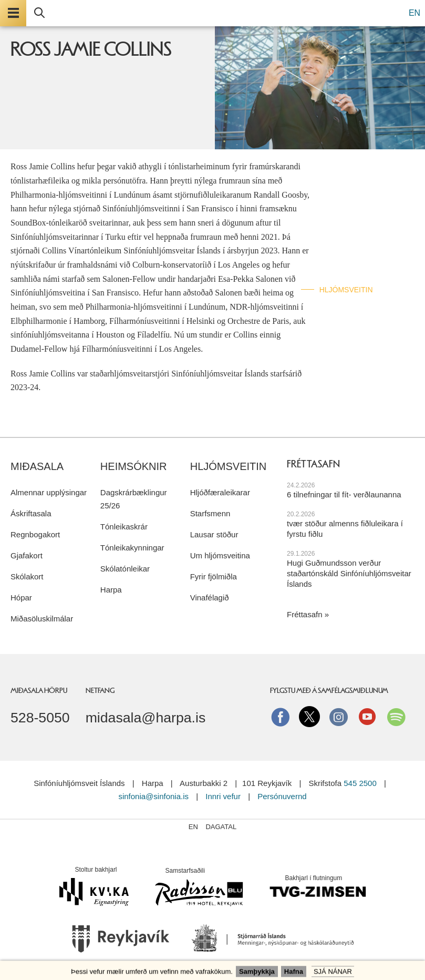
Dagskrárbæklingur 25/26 (134, 499)
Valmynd (13, 13)
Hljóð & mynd (347, 240)
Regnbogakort (35, 534)
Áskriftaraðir (349, 216)
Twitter (309, 717)
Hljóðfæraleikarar (220, 492)
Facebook (281, 717)
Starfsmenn (210, 513)
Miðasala (37, 466)
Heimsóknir (134, 466)
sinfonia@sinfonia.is (153, 796)
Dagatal (221, 827)
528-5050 (40, 718)
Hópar (21, 598)
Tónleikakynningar (132, 548)
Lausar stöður (214, 534)
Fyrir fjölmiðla (214, 576)
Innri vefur (224, 796)
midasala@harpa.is (146, 718)
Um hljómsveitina (220, 555)
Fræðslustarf (350, 265)
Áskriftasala (31, 513)
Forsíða (336, 167)
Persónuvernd (282, 796)
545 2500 (360, 783)
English (335, 314)
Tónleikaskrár (124, 527)
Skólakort (27, 576)
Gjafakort (27, 555)
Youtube (367, 717)
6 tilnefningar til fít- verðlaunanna (344, 494)
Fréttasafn (305, 614)
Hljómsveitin (346, 290)
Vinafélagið (210, 598)
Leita (39, 13)
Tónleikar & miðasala (363, 191)
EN (414, 13)
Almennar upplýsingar (49, 492)
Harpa (111, 590)
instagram (338, 717)
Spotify (396, 717)
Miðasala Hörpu (39, 690)
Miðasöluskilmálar (42, 619)
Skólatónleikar (125, 569)
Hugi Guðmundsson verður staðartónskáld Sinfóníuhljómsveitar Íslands (349, 573)
